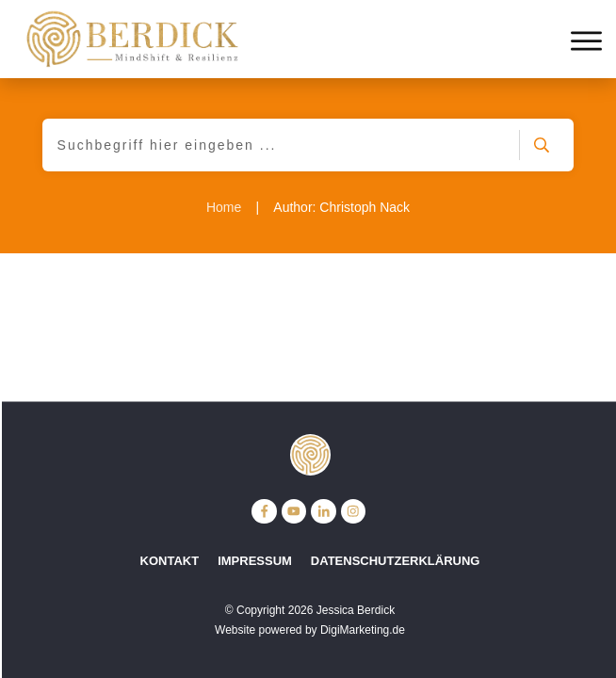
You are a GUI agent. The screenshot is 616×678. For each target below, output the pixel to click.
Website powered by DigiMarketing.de (310, 630)
